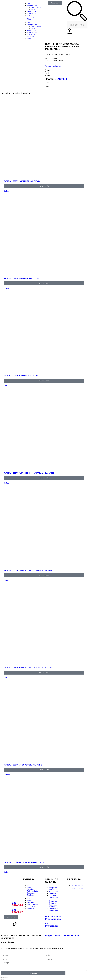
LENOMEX (61, 79)
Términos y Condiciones (54, 896)
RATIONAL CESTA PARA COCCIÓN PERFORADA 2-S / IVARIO (28, 668)
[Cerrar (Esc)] (7, 978)
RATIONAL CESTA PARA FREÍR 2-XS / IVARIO (22, 278)
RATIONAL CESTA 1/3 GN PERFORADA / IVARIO (23, 765)
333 (17, 904)
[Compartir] (5, 978)
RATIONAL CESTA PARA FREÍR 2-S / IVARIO (21, 376)
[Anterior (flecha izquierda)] (1, 980)
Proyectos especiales (31, 16)
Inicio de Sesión (77, 885)
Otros (33, 9)
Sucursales (31, 893)
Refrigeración (32, 6)
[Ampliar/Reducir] (1, 978)
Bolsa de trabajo (33, 891)
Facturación (54, 892)
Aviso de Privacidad (51, 925)
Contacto (31, 895)
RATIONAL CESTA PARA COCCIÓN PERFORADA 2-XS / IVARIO (29, 570)
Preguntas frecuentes (53, 889)
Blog (29, 19)
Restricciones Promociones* (53, 918)
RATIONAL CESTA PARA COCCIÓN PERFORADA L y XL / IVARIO (29, 473)
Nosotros (31, 889)
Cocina (30, 4)
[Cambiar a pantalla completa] (3, 978)
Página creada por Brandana (62, 936)
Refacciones (32, 11)
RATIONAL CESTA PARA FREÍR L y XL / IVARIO (22, 181)
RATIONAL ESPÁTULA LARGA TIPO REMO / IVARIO (24, 862)
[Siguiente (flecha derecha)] (3, 980)
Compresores (36, 8)
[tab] (66, 70)
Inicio (29, 885)
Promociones (32, 13)
